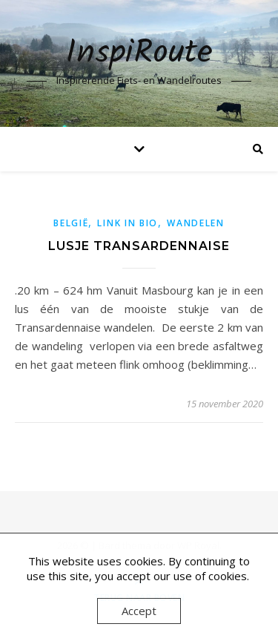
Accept (139, 611)
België (71, 223)
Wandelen (196, 223)
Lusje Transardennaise (139, 246)
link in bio (128, 223)
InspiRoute (139, 54)
